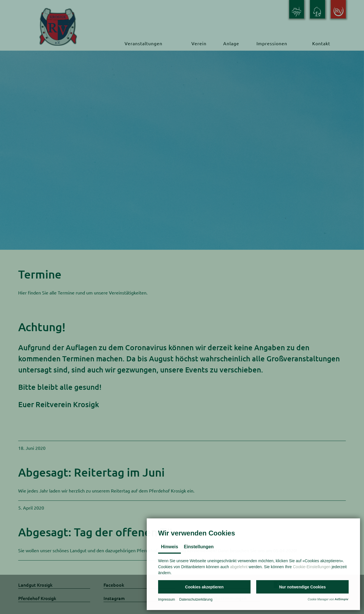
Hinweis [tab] (169, 547)
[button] (204, 587)
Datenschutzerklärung (196, 599)
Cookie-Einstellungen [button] (312, 567)
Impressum (167, 599)
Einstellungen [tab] (199, 547)
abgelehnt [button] (239, 567)
